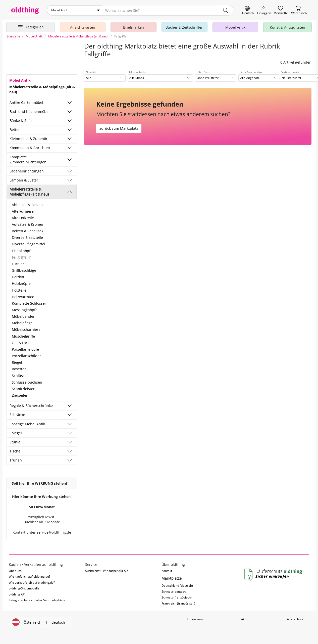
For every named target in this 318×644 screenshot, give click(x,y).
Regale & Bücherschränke (31, 406)
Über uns (15, 571)
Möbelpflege (22, 323)
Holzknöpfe (21, 283)
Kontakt (167, 571)
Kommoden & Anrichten (30, 148)
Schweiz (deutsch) (174, 592)
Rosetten (19, 369)
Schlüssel (20, 376)
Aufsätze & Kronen (28, 224)
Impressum (195, 619)
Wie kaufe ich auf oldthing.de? (30, 577)
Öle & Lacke (22, 343)
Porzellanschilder (26, 356)
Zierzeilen (20, 395)
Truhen (16, 460)
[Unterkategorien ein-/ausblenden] (70, 103)
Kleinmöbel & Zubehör (29, 139)
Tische (15, 451)
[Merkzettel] (281, 10)
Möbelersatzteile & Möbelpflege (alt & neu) (29, 192)
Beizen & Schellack (28, 231)
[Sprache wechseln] (248, 10)
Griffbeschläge (24, 270)
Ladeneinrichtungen (27, 171)
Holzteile (19, 290)
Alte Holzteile (23, 218)
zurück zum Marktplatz (119, 128)
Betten (15, 130)
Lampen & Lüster (24, 180)
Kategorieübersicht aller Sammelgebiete (37, 600)
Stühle (15, 442)
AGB (244, 619)
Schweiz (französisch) (177, 597)
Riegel (17, 362)
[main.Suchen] (226, 10)
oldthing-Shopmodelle (24, 588)
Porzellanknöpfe (25, 349)
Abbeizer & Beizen (27, 205)
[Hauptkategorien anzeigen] (31, 27)
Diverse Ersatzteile (27, 237)
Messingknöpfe (25, 310)
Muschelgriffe (23, 336)
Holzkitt (18, 277)
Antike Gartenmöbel (26, 102)
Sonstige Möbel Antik (27, 424)
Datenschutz (294, 619)
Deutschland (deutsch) (177, 586)
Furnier (18, 264)
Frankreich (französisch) (178, 603)
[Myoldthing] (264, 10)
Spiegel (16, 433)
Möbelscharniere (26, 329)
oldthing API (17, 594)
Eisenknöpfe (22, 251)
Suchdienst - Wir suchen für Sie (107, 571)
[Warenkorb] (299, 10)
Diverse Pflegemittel (29, 244)
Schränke (17, 415)
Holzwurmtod (23, 297)
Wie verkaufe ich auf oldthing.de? (32, 583)
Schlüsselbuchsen (27, 382)
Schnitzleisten (24, 389)
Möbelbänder (23, 316)
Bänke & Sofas (21, 121)
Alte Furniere (23, 211)
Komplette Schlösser (29, 303)
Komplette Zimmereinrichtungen (28, 159)
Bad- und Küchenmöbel (30, 111)
